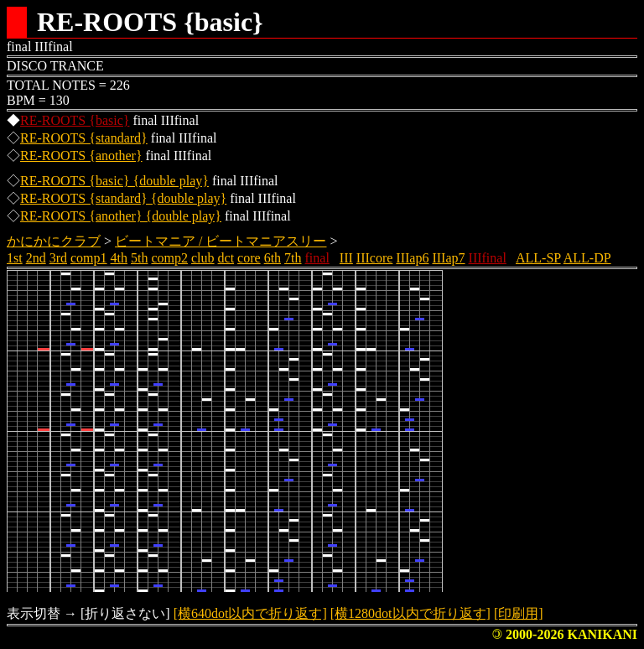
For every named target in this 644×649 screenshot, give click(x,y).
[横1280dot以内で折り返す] (410, 613)
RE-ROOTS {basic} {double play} (114, 181)
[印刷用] (519, 613)
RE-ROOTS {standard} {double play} (123, 198)
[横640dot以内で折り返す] (250, 613)
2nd (36, 258)
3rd (58, 258)
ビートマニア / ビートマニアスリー (221, 241)
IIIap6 (412, 258)
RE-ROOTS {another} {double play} (121, 216)
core (249, 258)
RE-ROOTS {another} (81, 156)
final (317, 258)
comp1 (89, 258)
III (346, 258)
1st (15, 258)
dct (226, 258)
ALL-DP (587, 258)
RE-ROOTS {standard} (84, 138)
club (203, 258)
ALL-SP (538, 258)
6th (273, 258)
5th (139, 258)
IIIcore (375, 258)
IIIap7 (448, 258)
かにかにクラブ (54, 241)
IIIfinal (488, 258)
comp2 (169, 258)
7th (293, 258)
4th (119, 258)
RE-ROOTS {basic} (75, 120)
